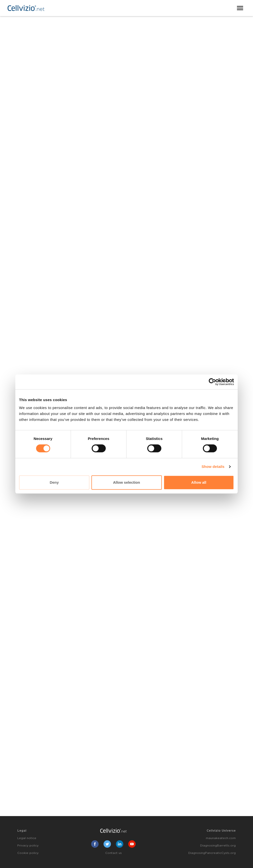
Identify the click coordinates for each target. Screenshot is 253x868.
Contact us (114, 853)
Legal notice (27, 838)
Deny (54, 482)
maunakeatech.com (221, 838)
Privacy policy (28, 845)
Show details (213, 467)
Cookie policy (28, 853)
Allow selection (126, 482)
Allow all (199, 482)
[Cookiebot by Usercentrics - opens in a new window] (212, 382)
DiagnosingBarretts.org (218, 845)
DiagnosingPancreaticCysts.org (212, 853)
